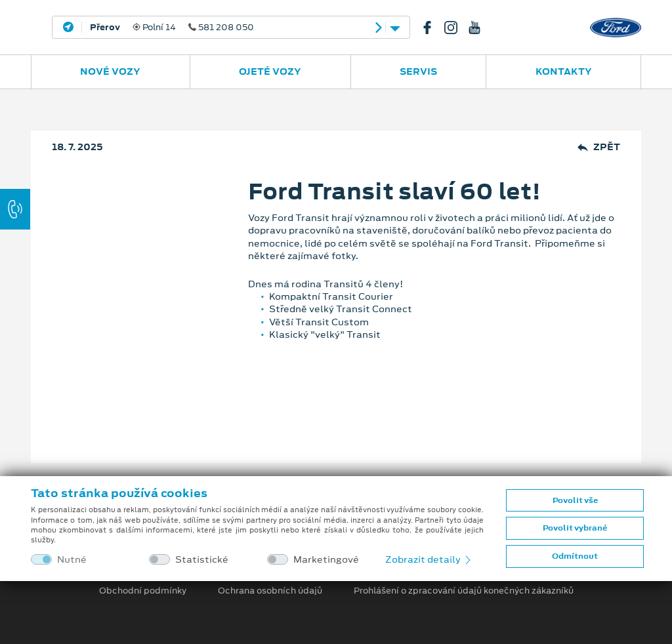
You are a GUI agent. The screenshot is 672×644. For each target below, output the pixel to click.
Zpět (599, 147)
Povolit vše (575, 500)
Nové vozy (110, 71)
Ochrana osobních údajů (270, 591)
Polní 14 (172, 28)
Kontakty (564, 71)
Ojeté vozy (270, 71)
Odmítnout (575, 556)
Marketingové (326, 560)
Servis (418, 71)
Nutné (72, 560)
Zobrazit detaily (429, 559)
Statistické (202, 560)
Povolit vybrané (575, 528)
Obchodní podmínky (143, 591)
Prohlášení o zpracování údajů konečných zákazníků (464, 591)
